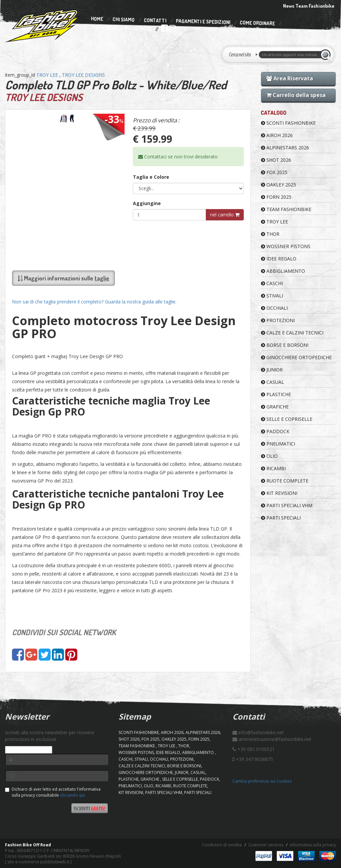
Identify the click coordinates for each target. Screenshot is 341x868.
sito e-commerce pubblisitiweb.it (38, 862)
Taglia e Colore (151, 177)
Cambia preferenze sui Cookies (262, 781)
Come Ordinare (257, 23)
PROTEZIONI (278, 320)
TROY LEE (48, 75)
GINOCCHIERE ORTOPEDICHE (296, 357)
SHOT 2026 (276, 160)
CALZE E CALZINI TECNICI (292, 333)
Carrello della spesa (296, 95)
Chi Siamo (124, 20)
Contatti (155, 21)
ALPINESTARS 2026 (285, 148)
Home (97, 19)
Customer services (266, 845)
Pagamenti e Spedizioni (203, 22)
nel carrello (225, 215)
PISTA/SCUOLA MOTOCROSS (121, 28)
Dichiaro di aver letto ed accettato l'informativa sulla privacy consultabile (53, 792)
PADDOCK (275, 431)
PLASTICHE (276, 394)
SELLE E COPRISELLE (287, 419)
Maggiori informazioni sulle (63, 278)
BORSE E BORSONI (285, 345)
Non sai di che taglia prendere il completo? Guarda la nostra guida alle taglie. (94, 302)
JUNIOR (272, 370)
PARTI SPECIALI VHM (287, 505)
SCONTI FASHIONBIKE (288, 123)
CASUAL (273, 382)
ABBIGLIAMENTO (283, 271)
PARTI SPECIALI (281, 518)
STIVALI (272, 296)
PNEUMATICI (278, 444)
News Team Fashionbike (309, 6)
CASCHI (272, 283)
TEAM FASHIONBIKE (286, 209)
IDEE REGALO (279, 259)
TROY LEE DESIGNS (83, 75)
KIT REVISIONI (279, 493)
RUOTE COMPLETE (285, 481)
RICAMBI (273, 468)
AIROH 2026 (277, 135)
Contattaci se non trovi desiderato (178, 157)
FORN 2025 (276, 197)
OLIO (269, 456)
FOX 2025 (274, 172)
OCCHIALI (274, 308)
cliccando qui (72, 795)
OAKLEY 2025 (279, 185)
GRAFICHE (275, 407)
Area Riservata (290, 78)
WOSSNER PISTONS (286, 246)
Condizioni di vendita (222, 845)
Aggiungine (147, 203)
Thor (270, 234)
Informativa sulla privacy (313, 845)
